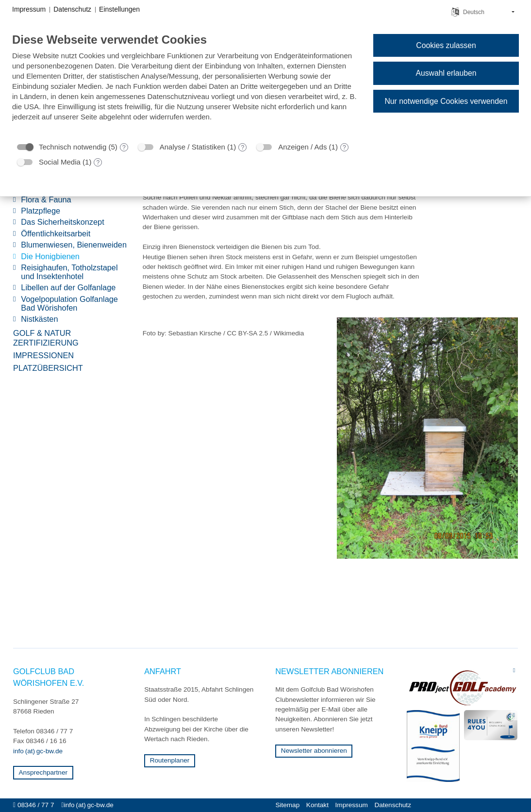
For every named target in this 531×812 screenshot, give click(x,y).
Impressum (352, 805)
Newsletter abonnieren (314, 751)
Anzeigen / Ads (302, 147)
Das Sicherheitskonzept (62, 222)
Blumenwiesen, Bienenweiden (74, 245)
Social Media (60, 162)
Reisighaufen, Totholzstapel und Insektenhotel (69, 272)
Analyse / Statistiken (192, 147)
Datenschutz (393, 805)
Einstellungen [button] (119, 9)
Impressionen (43, 355)
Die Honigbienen (50, 257)
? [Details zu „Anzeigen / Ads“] (344, 148)
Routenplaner (170, 760)
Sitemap (287, 805)
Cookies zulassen (446, 45)
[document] (185, 84)
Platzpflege (41, 211)
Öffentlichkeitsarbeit (56, 234)
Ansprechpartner (43, 772)
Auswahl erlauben (446, 73)
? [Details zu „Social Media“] (98, 163)
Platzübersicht (48, 368)
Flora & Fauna (46, 200)
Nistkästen (39, 319)
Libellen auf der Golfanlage (68, 288)
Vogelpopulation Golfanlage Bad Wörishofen (69, 304)
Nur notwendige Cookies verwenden (446, 101)
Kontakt (317, 805)
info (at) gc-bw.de (38, 751)
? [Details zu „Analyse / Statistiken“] (243, 148)
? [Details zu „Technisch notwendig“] (124, 148)
